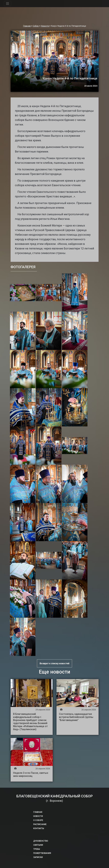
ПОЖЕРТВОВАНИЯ (42, 853)
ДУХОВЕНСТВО (41, 841)
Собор (36, 26)
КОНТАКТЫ (39, 828)
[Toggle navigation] (8, 4)
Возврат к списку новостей (54, 663)
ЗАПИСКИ (38, 857)
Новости (45, 26)
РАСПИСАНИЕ (40, 824)
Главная (27, 26)
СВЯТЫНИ (38, 845)
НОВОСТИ (38, 816)
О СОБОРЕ (38, 820)
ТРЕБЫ (37, 849)
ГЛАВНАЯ (38, 812)
